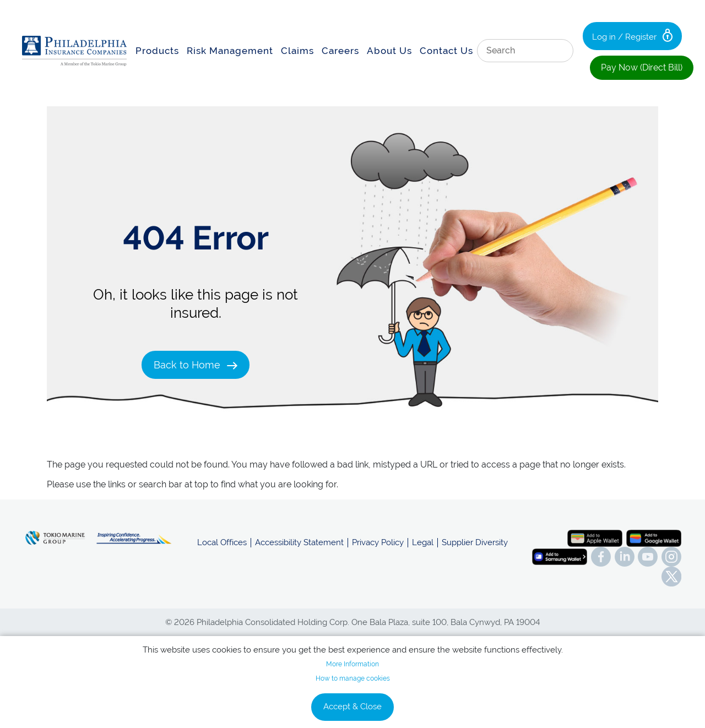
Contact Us (446, 51)
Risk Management (230, 51)
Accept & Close (352, 707)
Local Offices (222, 543)
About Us (389, 51)
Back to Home (196, 365)
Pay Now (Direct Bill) (642, 67)
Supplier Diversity (475, 543)
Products (157, 51)
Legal (423, 543)
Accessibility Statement (299, 543)
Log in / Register (632, 35)
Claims (297, 51)
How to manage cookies (353, 678)
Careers (340, 51)
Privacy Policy (378, 543)
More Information (352, 664)
